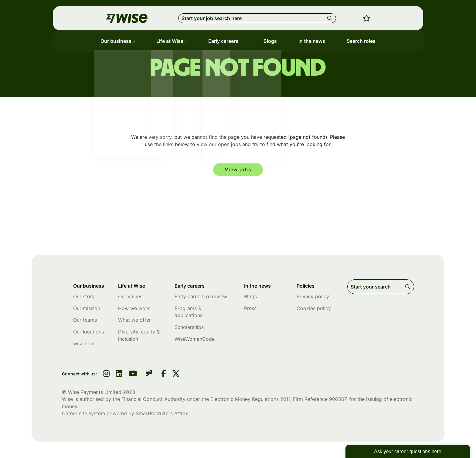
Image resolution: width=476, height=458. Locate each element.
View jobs (238, 170)
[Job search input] (257, 18)
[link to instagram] (106, 375)
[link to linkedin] (119, 375)
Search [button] (331, 18)
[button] (137, 41)
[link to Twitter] (176, 375)
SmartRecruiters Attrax (162, 415)
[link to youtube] (133, 375)
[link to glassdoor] (149, 375)
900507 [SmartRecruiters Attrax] (338, 400)
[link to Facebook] (164, 375)
